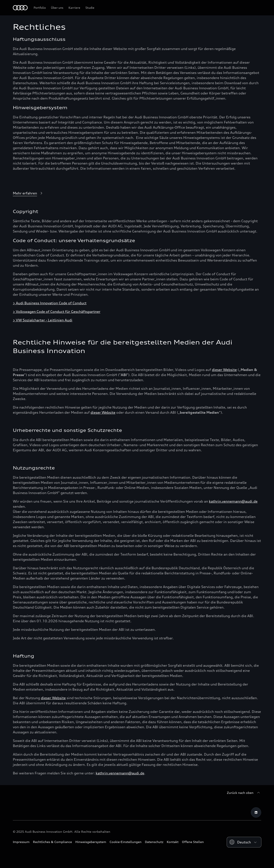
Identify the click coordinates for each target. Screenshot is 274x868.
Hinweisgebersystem (91, 842)
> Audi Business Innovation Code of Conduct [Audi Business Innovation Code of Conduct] (50, 303)
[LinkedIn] (256, 812)
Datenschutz (154, 842)
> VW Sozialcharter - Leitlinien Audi (43, 320)
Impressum (21, 842)
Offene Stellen (193, 842)
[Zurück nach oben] (244, 793)
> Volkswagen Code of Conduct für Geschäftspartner (57, 312)
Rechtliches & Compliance (52, 842)
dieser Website (224, 370)
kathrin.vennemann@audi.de (233, 501)
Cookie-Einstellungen (126, 842)
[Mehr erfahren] (28, 193)
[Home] (20, 8)
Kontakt (173, 842)
